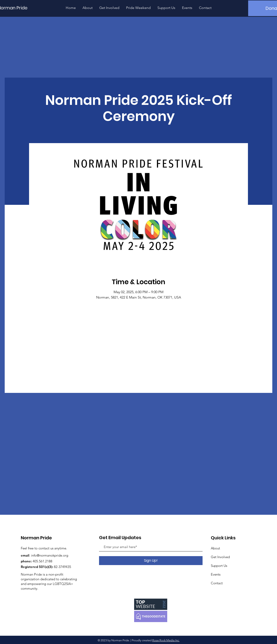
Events (216, 574)
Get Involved (220, 557)
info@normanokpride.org (50, 555)
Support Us (219, 566)
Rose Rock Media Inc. (166, 640)
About (215, 548)
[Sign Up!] (151, 561)
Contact (217, 583)
